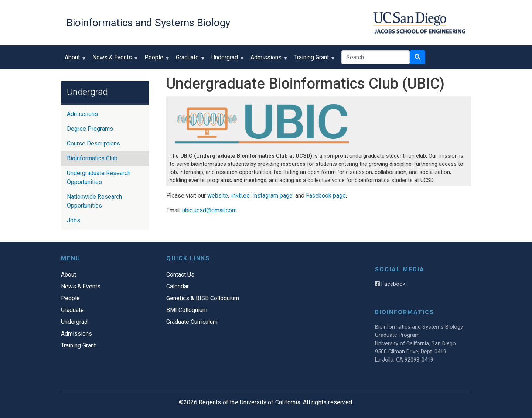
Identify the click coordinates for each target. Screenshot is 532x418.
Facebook (390, 284)
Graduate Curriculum (192, 322)
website (218, 196)
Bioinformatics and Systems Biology (148, 23)
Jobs (74, 220)
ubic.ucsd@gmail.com (209, 210)
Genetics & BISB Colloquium (203, 298)
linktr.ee (240, 196)
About (74, 60)
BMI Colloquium (187, 310)
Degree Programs (90, 129)
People (156, 60)
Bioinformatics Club (92, 158)
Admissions (268, 60)
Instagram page (272, 196)
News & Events (114, 60)
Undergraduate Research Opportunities (99, 177)
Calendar (178, 286)
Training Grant (313, 60)
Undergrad (226, 60)
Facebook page (326, 196)
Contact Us (180, 275)
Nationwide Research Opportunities (94, 201)
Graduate (189, 60)
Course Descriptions (93, 143)
